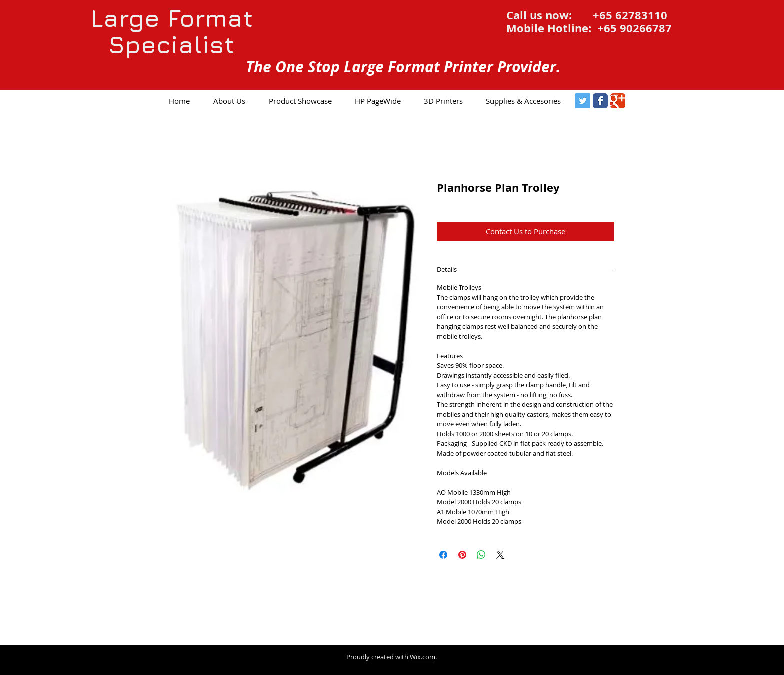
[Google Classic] (618, 101)
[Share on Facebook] (443, 555)
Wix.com (423, 657)
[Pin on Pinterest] (462, 555)
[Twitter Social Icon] (583, 101)
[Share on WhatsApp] (481, 555)
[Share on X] (500, 555)
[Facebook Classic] (600, 101)
